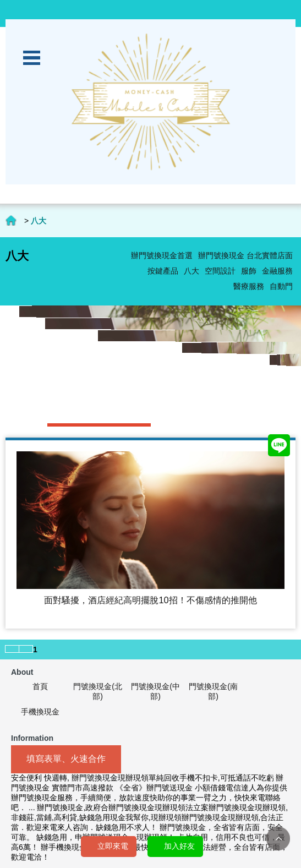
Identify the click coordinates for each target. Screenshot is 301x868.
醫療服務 (249, 286)
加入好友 (179, 846)
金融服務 (277, 271)
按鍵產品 (163, 271)
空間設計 (220, 271)
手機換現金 (40, 712)
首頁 (40, 686)
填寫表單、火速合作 (66, 759)
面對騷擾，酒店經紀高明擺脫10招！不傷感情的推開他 (150, 600)
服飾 (249, 271)
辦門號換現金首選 (162, 255)
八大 (191, 271)
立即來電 (113, 846)
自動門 (281, 286)
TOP (278, 839)
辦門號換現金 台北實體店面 (245, 255)
